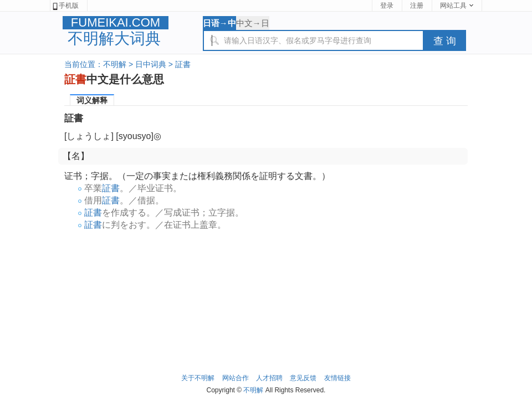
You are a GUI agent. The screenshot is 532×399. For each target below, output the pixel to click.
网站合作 (236, 378)
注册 (417, 6)
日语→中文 (219, 24)
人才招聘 (269, 378)
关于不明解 (198, 378)
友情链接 (337, 378)
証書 (183, 64)
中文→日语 (253, 24)
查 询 (445, 41)
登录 (387, 6)
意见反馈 (303, 378)
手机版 (65, 6)
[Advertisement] (266, 267)
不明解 (115, 64)
